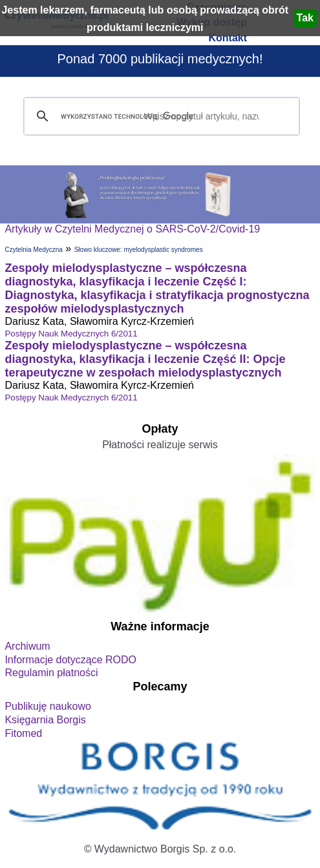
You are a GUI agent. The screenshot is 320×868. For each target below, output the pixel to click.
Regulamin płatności (51, 673)
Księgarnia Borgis (45, 720)
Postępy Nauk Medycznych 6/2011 (71, 334)
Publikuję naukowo (48, 706)
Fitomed (23, 733)
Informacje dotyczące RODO (70, 660)
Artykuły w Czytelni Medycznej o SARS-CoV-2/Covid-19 (132, 229)
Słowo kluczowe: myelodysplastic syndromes (139, 250)
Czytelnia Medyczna (33, 250)
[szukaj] (159, 117)
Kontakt (228, 38)
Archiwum (27, 646)
